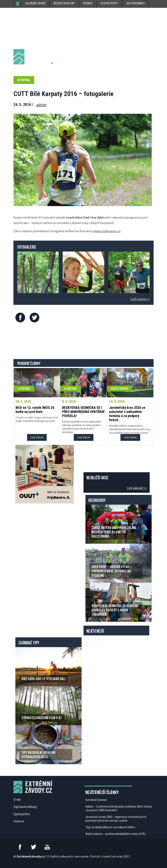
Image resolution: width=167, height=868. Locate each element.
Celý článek (37, 437)
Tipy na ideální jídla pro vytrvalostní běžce (110, 827)
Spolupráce (22, 814)
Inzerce (19, 821)
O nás (17, 800)
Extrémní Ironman (96, 800)
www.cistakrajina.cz (106, 231)
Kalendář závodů (36, 4)
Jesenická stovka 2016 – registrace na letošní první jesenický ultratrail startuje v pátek (116, 819)
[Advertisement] (84, 342)
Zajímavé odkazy (25, 807)
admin (41, 104)
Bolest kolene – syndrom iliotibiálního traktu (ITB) (115, 834)
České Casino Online (94, 639)
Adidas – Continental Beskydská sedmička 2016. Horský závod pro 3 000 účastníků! (119, 808)
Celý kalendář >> (137, 488)
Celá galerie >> (140, 299)
